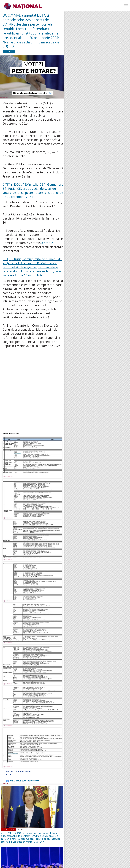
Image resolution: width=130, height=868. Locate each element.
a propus (47, 243)
